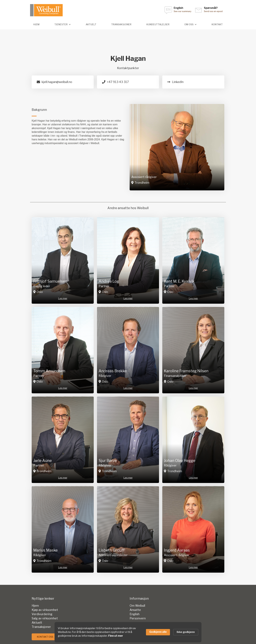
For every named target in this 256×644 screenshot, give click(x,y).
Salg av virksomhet (45, 618)
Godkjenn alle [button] (158, 632)
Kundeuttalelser (158, 24)
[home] (46, 10)
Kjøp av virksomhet (45, 610)
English (135, 614)
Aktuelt (91, 24)
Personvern (138, 618)
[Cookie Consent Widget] (128, 632)
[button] (63, 24)
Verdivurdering (42, 614)
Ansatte (135, 610)
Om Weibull (137, 606)
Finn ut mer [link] (116, 636)
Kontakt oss (45, 637)
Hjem (35, 606)
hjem (36, 24)
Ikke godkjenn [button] (186, 632)
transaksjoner (121, 24)
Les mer (63, 298)
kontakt (217, 24)
